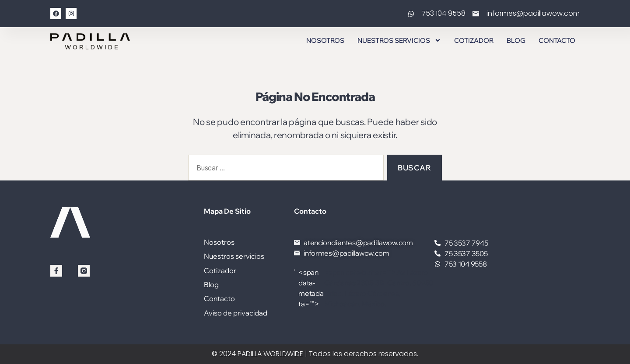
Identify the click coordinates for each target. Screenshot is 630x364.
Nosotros (325, 40)
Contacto (557, 40)
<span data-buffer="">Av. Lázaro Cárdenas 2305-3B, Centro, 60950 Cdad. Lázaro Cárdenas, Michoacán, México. (364, 288)
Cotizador (474, 40)
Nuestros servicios (399, 40)
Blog (516, 40)
